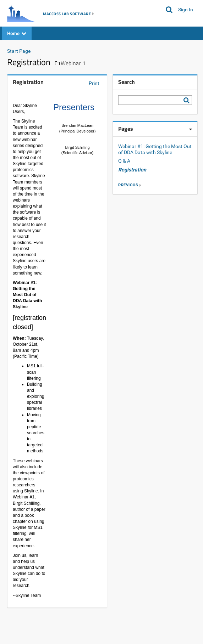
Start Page (19, 51)
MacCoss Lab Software (67, 14)
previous (128, 185)
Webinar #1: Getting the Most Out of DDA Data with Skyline (155, 149)
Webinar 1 (73, 63)
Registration (132, 170)
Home (17, 33)
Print (94, 83)
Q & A (124, 161)
